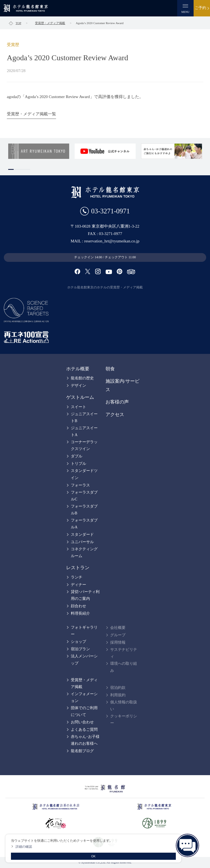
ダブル (77, 456)
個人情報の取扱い (124, 706)
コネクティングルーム (84, 552)
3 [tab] (22, 169)
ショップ (78, 642)
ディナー (78, 585)
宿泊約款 (118, 688)
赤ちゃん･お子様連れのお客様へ (85, 740)
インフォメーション (84, 697)
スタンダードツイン (84, 474)
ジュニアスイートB (84, 417)
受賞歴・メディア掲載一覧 (31, 114)
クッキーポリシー (124, 720)
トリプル (78, 464)
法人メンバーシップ (84, 660)
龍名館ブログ (82, 751)
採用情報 (118, 642)
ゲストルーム (80, 397)
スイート (78, 407)
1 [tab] (11, 169)
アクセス (115, 415)
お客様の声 (117, 402)
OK (94, 856)
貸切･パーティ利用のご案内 (85, 595)
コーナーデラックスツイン (84, 445)
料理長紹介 (80, 613)
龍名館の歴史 (82, 378)
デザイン (78, 386)
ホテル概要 (78, 369)
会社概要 (118, 628)
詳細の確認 (24, 847)
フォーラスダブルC (84, 496)
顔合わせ (78, 606)
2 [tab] (16, 169)
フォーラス (80, 485)
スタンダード (82, 535)
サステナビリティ (124, 653)
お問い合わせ (82, 722)
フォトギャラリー (84, 631)
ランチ (77, 577)
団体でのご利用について (84, 711)
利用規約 (118, 695)
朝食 (110, 369)
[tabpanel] (39, 151)
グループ (118, 635)
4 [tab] (27, 169)
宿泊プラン (80, 649)
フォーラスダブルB (84, 510)
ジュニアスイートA (84, 431)
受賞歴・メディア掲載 (84, 683)
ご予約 (200, 8)
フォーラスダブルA (84, 524)
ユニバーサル (82, 542)
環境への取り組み (124, 667)
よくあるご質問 (84, 730)
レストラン (78, 568)
